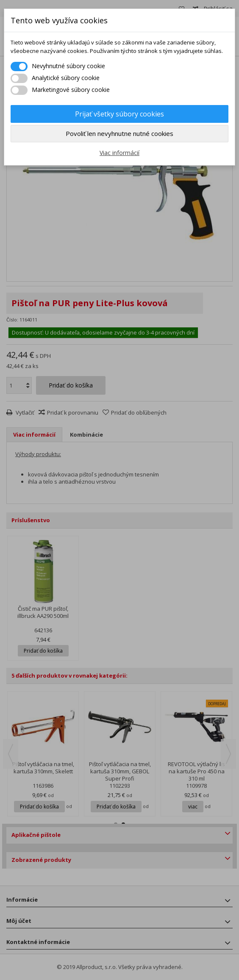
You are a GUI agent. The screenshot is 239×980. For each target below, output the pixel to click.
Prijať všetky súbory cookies (119, 114)
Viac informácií (119, 153)
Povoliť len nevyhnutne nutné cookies (119, 133)
